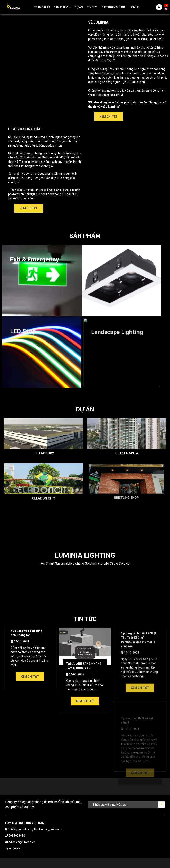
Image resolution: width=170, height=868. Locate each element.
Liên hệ (134, 7)
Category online (113, 7)
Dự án (79, 7)
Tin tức (92, 7)
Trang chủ (42, 7)
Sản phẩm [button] (61, 7)
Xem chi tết (109, 116)
